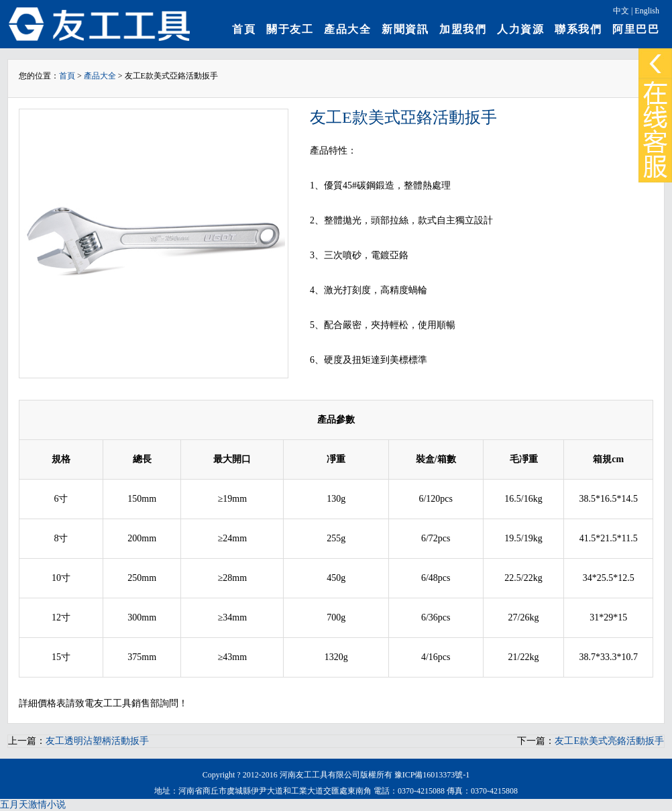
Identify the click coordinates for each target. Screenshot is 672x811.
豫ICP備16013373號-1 (432, 775)
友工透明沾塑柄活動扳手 (97, 741)
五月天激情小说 (33, 805)
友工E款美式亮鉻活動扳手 (609, 741)
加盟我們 (463, 29)
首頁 (244, 29)
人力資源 (520, 29)
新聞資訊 (405, 29)
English (647, 11)
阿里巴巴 (636, 29)
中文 (621, 11)
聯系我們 (578, 29)
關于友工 (290, 29)
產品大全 (347, 29)
